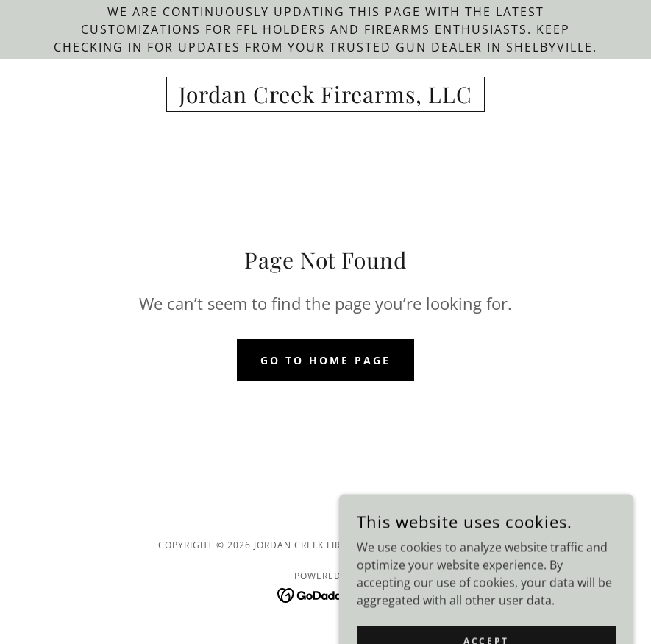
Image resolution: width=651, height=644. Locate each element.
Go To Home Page (325, 360)
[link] (325, 99)
